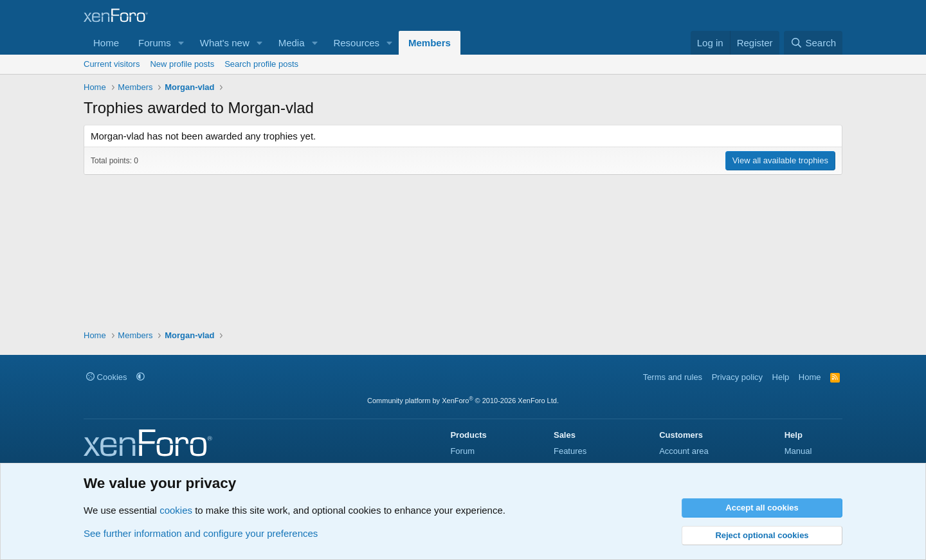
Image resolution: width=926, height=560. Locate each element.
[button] (181, 43)
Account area (684, 451)
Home (106, 43)
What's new (225, 43)
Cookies (107, 377)
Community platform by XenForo (463, 401)
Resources (356, 43)
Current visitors (112, 64)
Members (430, 43)
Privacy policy (737, 377)
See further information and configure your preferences (201, 533)
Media (292, 43)
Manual (798, 451)
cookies (176, 510)
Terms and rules (673, 377)
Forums (155, 43)
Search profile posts (261, 64)
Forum (462, 451)
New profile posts (182, 64)
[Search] (813, 43)
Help (781, 377)
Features (570, 451)
